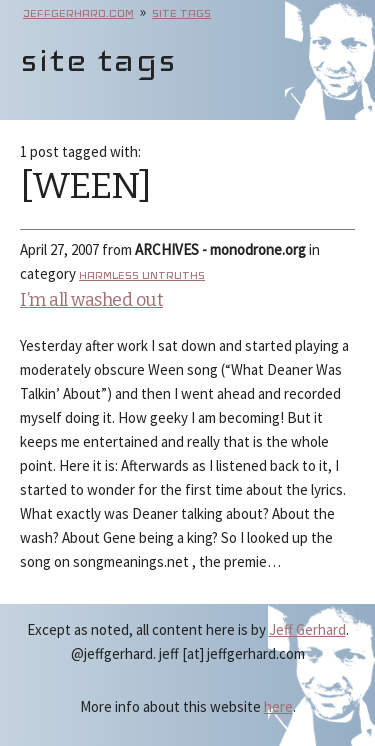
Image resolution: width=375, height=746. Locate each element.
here (278, 706)
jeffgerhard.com (78, 13)
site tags (181, 13)
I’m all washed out (91, 300)
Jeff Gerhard (307, 629)
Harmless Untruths (142, 275)
